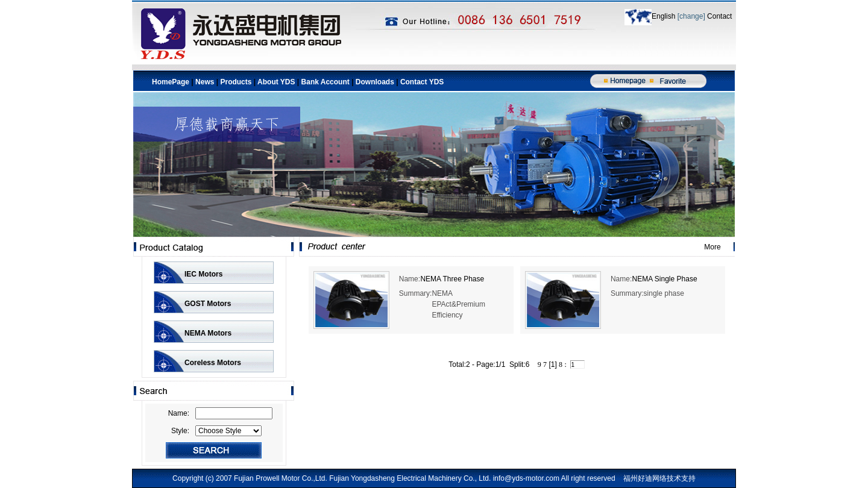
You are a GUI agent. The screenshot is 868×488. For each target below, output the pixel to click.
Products (236, 82)
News (205, 82)
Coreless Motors (213, 363)
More (712, 247)
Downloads (375, 82)
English (665, 16)
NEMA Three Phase (452, 279)
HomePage (171, 82)
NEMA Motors (208, 333)
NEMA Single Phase (665, 279)
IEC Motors (203, 274)
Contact (719, 16)
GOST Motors (208, 304)
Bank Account (327, 82)
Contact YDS (422, 82)
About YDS (276, 82)
